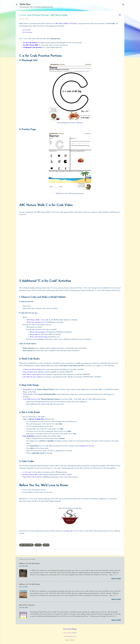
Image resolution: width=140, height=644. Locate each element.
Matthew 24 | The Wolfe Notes (30, 563)
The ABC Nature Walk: (30, 45)
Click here (80, 123)
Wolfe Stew (25, 4)
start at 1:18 (45, 404)
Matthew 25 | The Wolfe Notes (30, 584)
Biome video (34, 334)
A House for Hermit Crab (32, 370)
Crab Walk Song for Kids (32, 399)
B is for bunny (27, 32)
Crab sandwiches (28, 436)
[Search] (123, 5)
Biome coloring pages (37, 332)
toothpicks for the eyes (87, 446)
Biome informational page (39, 337)
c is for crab (27, 472)
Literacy (38, 545)
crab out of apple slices (37, 419)
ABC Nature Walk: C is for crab (37, 320)
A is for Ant (27, 30)
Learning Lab (68, 531)
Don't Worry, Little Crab (31, 374)
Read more (116, 579)
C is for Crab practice (30, 43)
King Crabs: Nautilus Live (36, 322)
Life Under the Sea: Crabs (32, 377)
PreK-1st (46, 545)
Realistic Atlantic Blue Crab (32, 475)
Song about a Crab (30, 390)
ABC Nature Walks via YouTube (66, 24)
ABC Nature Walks (26, 545)
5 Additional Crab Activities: (32, 48)
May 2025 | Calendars (27, 605)
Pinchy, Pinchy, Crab (30, 394)
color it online (66, 475)
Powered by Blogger (70, 629)
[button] (120, 15)
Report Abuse (70, 640)
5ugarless (75, 633)
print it (57, 475)
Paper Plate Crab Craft (31, 477)
